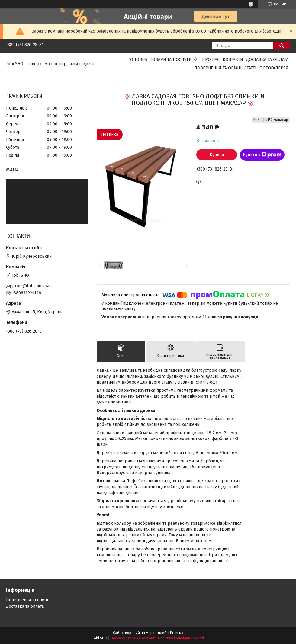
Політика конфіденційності (181, 638)
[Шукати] (282, 46)
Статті (250, 68)
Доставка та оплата (267, 60)
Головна (138, 60)
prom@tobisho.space (33, 286)
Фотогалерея (274, 68)
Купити (217, 155)
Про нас (211, 60)
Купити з (262, 155)
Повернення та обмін (218, 68)
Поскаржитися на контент (133, 638)
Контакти (233, 60)
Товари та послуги (171, 60)
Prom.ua (177, 633)
